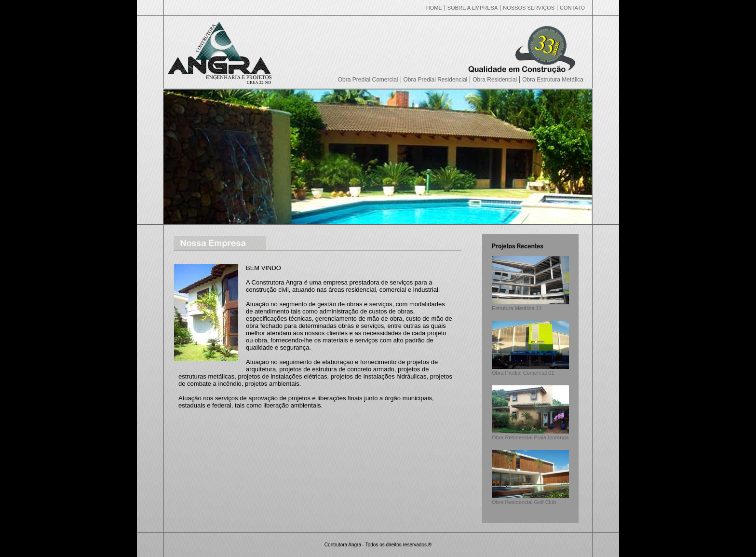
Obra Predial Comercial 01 (530, 370)
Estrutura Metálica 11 (530, 305)
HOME (434, 8)
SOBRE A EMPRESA (473, 8)
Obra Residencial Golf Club (530, 499)
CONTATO (572, 8)
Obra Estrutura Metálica (553, 80)
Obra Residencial (495, 80)
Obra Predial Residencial (436, 80)
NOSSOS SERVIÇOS (529, 8)
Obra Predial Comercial (368, 80)
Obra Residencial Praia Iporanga (530, 435)
